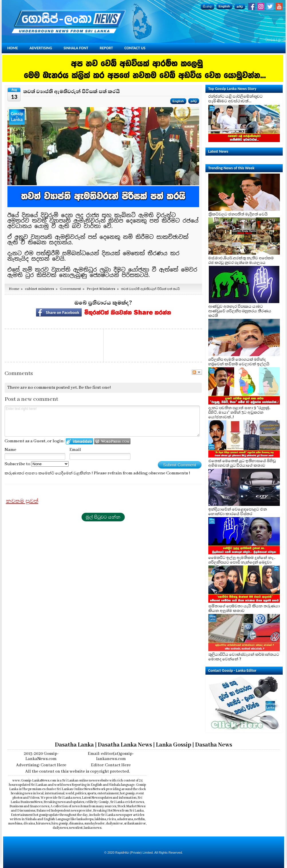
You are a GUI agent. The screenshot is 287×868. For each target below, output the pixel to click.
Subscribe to (37, 464)
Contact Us (135, 48)
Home (13, 48)
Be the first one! (95, 388)
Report (106, 48)
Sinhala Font (76, 48)
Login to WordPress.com (112, 441)
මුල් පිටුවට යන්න (103, 517)
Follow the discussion (197, 372)
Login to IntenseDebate (79, 441)
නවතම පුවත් (22, 501)
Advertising (41, 48)
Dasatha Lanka (74, 745)
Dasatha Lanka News (125, 745)
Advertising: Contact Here (41, 765)
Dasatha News (214, 745)
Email (75, 450)
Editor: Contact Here (111, 765)
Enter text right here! (102, 421)
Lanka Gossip (174, 745)
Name (10, 450)
